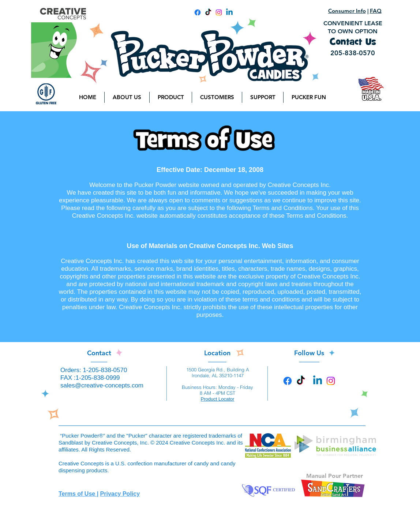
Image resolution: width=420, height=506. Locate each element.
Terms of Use (78, 494)
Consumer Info (347, 11)
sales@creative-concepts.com (102, 385)
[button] (127, 97)
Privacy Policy (120, 494)
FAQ (376, 11)
